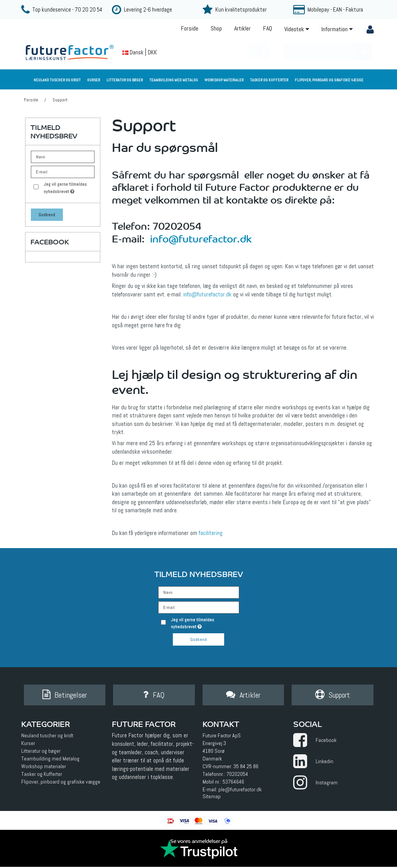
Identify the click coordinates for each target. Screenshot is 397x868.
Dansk (133, 52)
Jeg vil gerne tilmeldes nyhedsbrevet (68, 188)
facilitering (211, 533)
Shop (216, 28)
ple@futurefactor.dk (240, 791)
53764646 (233, 783)
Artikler (242, 28)
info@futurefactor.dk (201, 238)
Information (337, 29)
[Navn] (199, 592)
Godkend (47, 215)
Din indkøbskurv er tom (331, 51)
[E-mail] (199, 607)
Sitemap (212, 798)
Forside (190, 28)
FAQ (268, 28)
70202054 (237, 775)
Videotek (297, 29)
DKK (152, 52)
